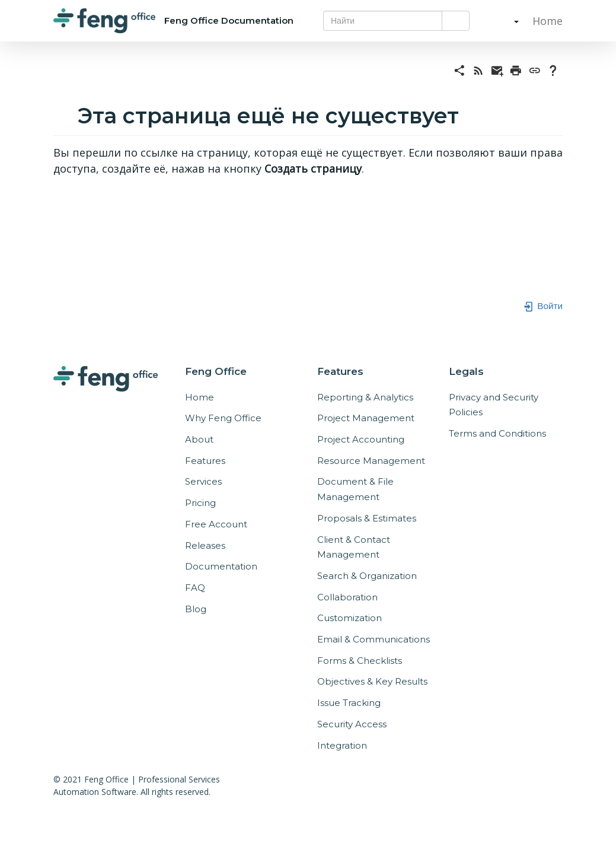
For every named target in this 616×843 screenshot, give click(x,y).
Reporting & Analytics (365, 397)
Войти (543, 306)
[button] (505, 21)
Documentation (221, 566)
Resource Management (371, 461)
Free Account (216, 524)
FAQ (195, 588)
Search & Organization (367, 576)
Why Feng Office (223, 418)
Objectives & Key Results (372, 681)
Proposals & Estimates (367, 518)
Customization (350, 618)
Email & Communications (374, 639)
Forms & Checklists (360, 661)
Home (546, 21)
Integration (342, 745)
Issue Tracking (349, 703)
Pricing (200, 503)
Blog (196, 609)
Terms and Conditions (497, 433)
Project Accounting (361, 439)
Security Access (352, 724)
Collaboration (347, 597)
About (199, 439)
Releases (205, 545)
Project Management (366, 418)
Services (203, 481)
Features (205, 461)
